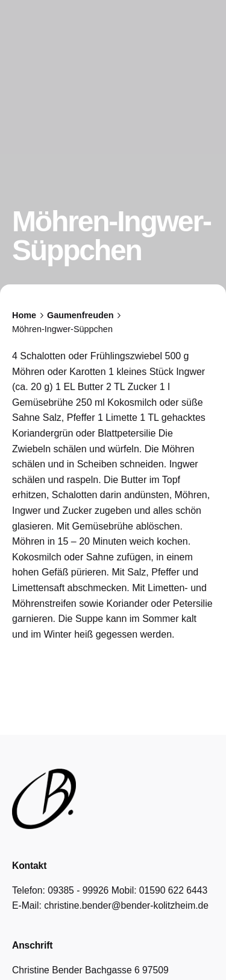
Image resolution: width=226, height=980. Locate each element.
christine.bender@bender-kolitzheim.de (126, 905)
